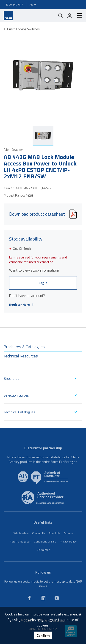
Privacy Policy (68, 541)
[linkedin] (43, 598)
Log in (43, 283)
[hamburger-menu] (78, 16)
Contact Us (39, 533)
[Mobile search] (61, 16)
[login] (70, 16)
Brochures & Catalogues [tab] (24, 347)
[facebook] (29, 598)
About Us (54, 533)
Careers (68, 533)
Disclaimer (43, 550)
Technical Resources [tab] (21, 356)
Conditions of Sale (45, 541)
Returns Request (20, 541)
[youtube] (57, 598)
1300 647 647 (14, 4)
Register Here (21, 305)
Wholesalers (21, 533)
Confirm (43, 635)
